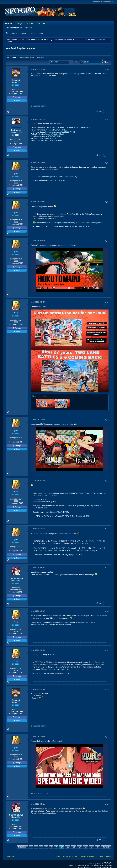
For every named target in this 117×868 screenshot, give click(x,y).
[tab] (11, 57)
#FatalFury (71, 222)
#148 (107, 689)
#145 (107, 568)
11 (68, 847)
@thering (80, 506)
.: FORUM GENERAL (36, 33)
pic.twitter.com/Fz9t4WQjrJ (68, 177)
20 (98, 847)
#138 (107, 163)
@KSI (68, 493)
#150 (107, 804)
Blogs (19, 23)
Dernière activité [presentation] (26, 57)
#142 (107, 420)
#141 (107, 302)
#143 (107, 481)
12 (74, 847)
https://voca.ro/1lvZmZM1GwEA (54, 130)
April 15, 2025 (66, 673)
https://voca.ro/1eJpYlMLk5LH (81, 128)
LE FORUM (22, 33)
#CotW (79, 222)
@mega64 (93, 662)
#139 (107, 202)
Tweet (17, 101)
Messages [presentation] (11, 57)
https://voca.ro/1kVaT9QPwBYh (47, 138)
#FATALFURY (66, 550)
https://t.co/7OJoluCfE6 (51, 550)
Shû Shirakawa (16, 578)
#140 (107, 241)
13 (80, 847)
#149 (107, 737)
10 (62, 847)
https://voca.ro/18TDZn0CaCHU (48, 136)
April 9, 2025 (60, 180)
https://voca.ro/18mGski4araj (52, 134)
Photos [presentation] (40, 57)
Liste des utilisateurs (14, 28)
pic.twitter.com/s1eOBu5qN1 (86, 550)
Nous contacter (70, 856)
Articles (30, 23)
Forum (13, 33)
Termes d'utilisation (88, 856)
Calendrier (29, 28)
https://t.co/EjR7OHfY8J (59, 669)
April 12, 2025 (84, 516)
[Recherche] (61, 62)
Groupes (41, 23)
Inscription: (16, 89)
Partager (17, 97)
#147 (107, 650)
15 (92, 847)
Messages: (13, 93)
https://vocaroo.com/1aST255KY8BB (60, 132)
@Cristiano (37, 550)
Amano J (16, 80)
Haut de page (106, 856)
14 (86, 847)
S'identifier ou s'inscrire (102, 2)
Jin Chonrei (16, 130)
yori (16, 174)
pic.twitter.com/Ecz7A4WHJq (57, 512)
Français (11, 856)
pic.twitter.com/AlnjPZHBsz (93, 222)
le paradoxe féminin (39, 106)
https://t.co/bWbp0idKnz (47, 177)
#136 (107, 69)
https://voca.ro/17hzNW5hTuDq (49, 140)
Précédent (22, 847)
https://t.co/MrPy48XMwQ (56, 222)
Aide (58, 856)
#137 (107, 119)
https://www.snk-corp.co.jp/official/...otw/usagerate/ (51, 624)
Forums (9, 24)
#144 (107, 529)
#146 (107, 611)
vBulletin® (100, 864)
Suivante (106, 847)
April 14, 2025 (77, 555)
